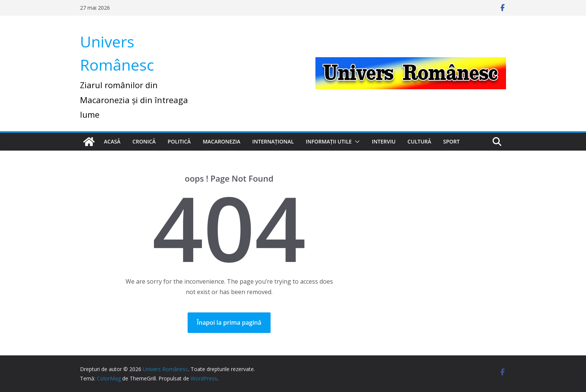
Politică (179, 141)
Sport (451, 141)
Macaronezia (221, 141)
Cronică (144, 141)
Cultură (419, 141)
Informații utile (329, 141)
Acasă (112, 141)
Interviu (384, 141)
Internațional (273, 141)
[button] (356, 142)
